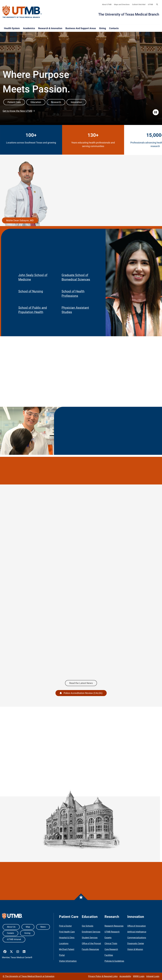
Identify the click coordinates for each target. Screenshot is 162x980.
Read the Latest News (81, 683)
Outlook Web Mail (139, 4)
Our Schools (88, 926)
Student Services (90, 938)
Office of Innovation (137, 926)
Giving (102, 28)
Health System (12, 28)
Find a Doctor (65, 926)
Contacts (114, 28)
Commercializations (137, 938)
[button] (157, 5)
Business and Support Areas (81, 28)
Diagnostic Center (136, 943)
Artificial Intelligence (137, 932)
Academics (29, 28)
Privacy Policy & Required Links (103, 976)
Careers (10, 933)
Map (28, 927)
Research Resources (114, 926)
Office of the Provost (91, 943)
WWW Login (139, 976)
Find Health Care (67, 932)
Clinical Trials (111, 943)
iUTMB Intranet (14, 939)
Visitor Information (68, 961)
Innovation (76, 102)
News (43, 927)
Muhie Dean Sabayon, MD (20, 220)
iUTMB (150, 4)
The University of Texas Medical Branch (129, 14)
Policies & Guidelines (114, 961)
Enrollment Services (91, 932)
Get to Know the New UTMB (17, 111)
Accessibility (125, 976)
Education (36, 102)
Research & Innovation (50, 28)
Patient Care (14, 102)
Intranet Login (153, 976)
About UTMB (107, 4)
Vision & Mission (135, 949)
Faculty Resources (90, 949)
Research (56, 102)
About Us (11, 927)
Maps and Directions (122, 4)
